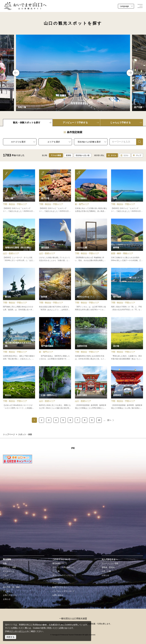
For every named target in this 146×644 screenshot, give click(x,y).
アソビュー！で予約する (75, 123)
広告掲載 (56, 579)
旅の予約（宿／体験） (12, 587)
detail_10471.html (91, 289)
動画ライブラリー (60, 587)
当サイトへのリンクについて (64, 575)
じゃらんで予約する (120, 123)
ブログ (6, 583)
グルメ (6, 575)
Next (130, 73)
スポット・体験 (9, 567)
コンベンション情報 (110, 563)
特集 (5, 563)
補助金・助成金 (108, 567)
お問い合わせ (58, 595)
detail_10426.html (19, 289)
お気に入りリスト (10, 595)
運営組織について (60, 563)
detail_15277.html (91, 240)
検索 (138, 142)
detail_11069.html (55, 191)
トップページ (9, 434)
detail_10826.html (127, 191)
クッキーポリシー (19, 631)
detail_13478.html (55, 339)
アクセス (7, 591)
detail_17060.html (91, 191)
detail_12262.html (55, 240)
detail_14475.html (55, 289)
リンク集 (56, 571)
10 (99, 420)
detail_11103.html (127, 289)
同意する (11, 637)
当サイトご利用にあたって (63, 567)
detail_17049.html (127, 339)
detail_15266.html (19, 339)
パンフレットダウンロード (63, 591)
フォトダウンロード (61, 583)
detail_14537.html (19, 388)
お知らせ (7, 599)
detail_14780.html (91, 388)
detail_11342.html (127, 240)
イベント (7, 579)
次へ (109, 420)
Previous (16, 73)
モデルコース (9, 571)
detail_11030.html (19, 191)
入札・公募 (106, 571)
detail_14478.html (91, 339)
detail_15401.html (19, 240)
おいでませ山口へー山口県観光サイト (21, 4)
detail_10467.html (127, 388)
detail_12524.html (55, 388)
